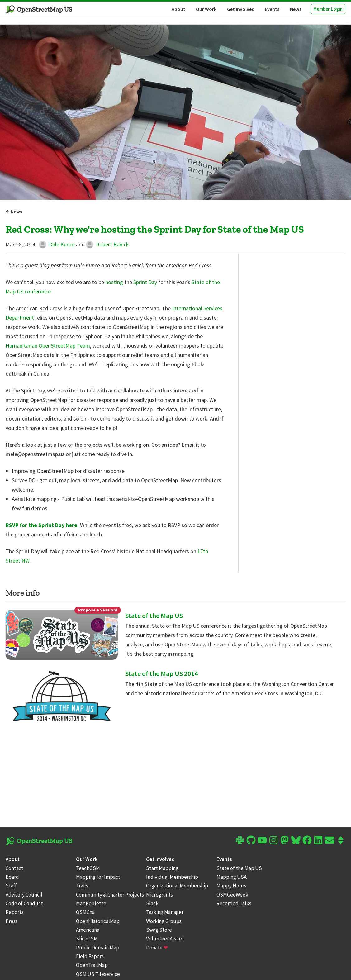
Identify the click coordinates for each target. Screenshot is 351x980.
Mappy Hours (231, 886)
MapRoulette (91, 903)
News (296, 9)
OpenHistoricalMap (98, 921)
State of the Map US (154, 616)
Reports (15, 912)
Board (12, 877)
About (178, 9)
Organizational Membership (177, 886)
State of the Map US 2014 (161, 673)
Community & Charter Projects (110, 895)
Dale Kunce (57, 244)
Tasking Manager (165, 912)
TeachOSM (88, 868)
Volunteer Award (165, 939)
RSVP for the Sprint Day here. (42, 525)
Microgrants (159, 895)
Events (272, 9)
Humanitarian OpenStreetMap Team (48, 346)
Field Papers (90, 956)
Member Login (328, 9)
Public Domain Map (98, 948)
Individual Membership (172, 877)
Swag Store (159, 930)
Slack (152, 903)
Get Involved (241, 9)
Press (12, 921)
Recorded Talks (234, 903)
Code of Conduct (24, 903)
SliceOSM (87, 939)
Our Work (206, 9)
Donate (157, 948)
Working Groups (164, 921)
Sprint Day (145, 282)
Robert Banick (107, 244)
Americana (88, 930)
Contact (14, 868)
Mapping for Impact (98, 877)
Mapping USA (232, 877)
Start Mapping (162, 868)
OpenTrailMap (92, 965)
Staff (11, 886)
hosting (114, 282)
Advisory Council (24, 895)
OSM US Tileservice (98, 974)
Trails (82, 886)
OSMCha (85, 912)
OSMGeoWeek (232, 895)
